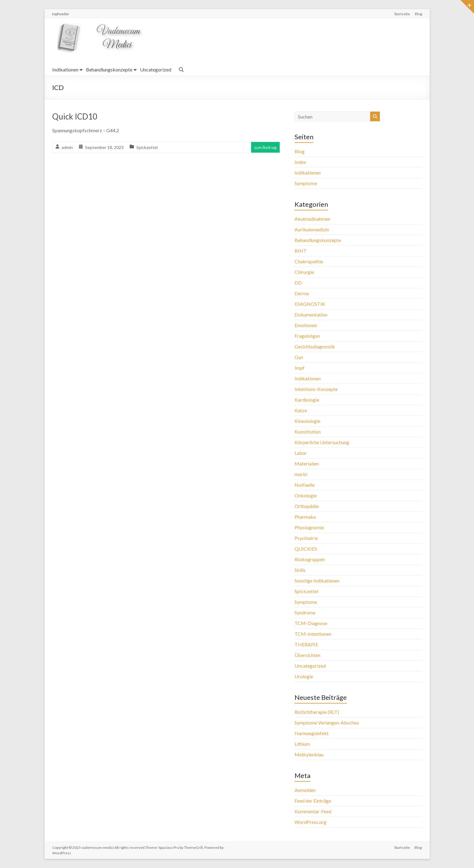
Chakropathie (309, 261)
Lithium (302, 744)
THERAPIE (306, 644)
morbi (301, 474)
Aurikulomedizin (312, 229)
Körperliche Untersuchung (322, 442)
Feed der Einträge (313, 801)
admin (67, 147)
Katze (301, 410)
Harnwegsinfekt (312, 733)
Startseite (402, 14)
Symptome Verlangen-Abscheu (327, 723)
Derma (302, 293)
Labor (301, 453)
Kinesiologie (307, 421)
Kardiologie (307, 400)
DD (298, 283)
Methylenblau (309, 754)
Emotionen (306, 325)
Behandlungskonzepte (109, 69)
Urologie (304, 676)
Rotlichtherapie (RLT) (317, 712)
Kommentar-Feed (313, 811)
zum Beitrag (265, 147)
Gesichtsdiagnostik (315, 346)
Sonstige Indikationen (317, 581)
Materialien (307, 463)
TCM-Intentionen (313, 634)
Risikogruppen (310, 559)
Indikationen (65, 69)
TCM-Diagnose (311, 623)
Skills (300, 570)
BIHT (301, 251)
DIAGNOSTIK (310, 304)
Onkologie (306, 495)
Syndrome (305, 612)
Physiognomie (309, 527)
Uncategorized (156, 69)
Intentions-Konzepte (316, 389)
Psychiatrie (306, 538)
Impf (300, 368)
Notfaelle (305, 485)
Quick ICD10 (75, 116)
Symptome (306, 183)
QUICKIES (306, 549)
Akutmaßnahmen (312, 219)
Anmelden (305, 790)
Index (300, 162)
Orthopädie (307, 506)
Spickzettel (147, 147)
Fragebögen (307, 336)
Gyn (299, 357)
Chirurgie (304, 272)
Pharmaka (305, 517)
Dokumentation (311, 315)
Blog (418, 14)
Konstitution (308, 432)
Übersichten (307, 655)
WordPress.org (310, 822)
